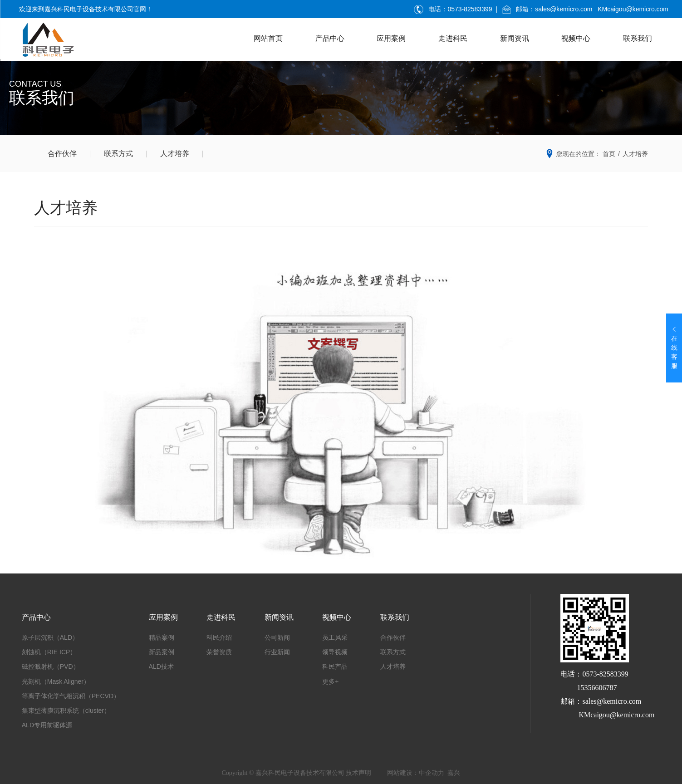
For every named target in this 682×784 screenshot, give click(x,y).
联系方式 (118, 154)
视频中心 (576, 38)
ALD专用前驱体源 (47, 725)
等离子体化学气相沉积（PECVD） (71, 696)
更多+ (330, 681)
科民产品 (335, 666)
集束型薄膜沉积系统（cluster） (66, 710)
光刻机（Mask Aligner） (56, 681)
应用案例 (391, 38)
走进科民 (453, 38)
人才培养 (175, 154)
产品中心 (330, 38)
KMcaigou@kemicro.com (633, 9)
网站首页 (268, 38)
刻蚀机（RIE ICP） (49, 652)
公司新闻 (277, 637)
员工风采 (335, 637)
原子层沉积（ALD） (50, 637)
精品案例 (162, 637)
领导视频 (335, 652)
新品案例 (162, 652)
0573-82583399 (470, 9)
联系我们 (638, 38)
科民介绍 (219, 637)
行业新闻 (277, 652)
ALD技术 (161, 666)
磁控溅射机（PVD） (51, 666)
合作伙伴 (62, 154)
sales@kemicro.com (564, 9)
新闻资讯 (515, 38)
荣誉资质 (219, 652)
